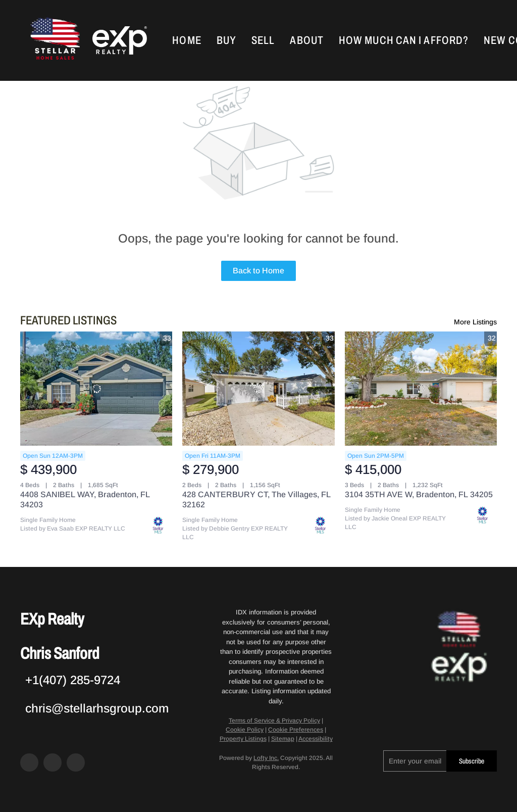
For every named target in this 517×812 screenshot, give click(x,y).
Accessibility (316, 739)
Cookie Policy (245, 730)
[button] (54, 40)
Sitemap (283, 739)
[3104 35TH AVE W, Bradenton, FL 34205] (421, 389)
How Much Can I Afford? (404, 40)
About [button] (307, 40)
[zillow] (53, 762)
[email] (415, 761)
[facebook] (29, 762)
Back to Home (258, 271)
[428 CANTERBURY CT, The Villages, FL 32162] (258, 389)
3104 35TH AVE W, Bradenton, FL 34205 (419, 494)
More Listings (475, 322)
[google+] (76, 762)
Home (187, 40)
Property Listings (243, 739)
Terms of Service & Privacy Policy (274, 721)
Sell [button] (263, 40)
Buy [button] (226, 40)
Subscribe (472, 761)
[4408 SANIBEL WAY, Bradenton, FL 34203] (96, 389)
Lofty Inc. (266, 758)
